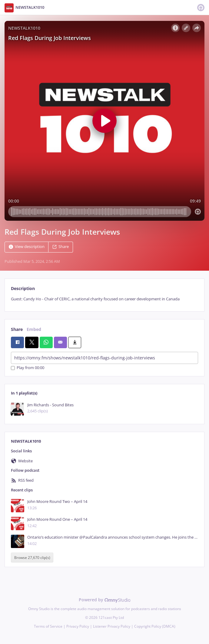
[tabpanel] (104, 299)
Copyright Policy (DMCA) (155, 626)
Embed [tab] (34, 329)
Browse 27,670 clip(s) (32, 558)
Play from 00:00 (28, 368)
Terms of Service (48, 626)
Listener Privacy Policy (112, 626)
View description (27, 247)
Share (61, 247)
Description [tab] (23, 288)
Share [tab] (17, 329)
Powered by (105, 600)
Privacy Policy (78, 626)
